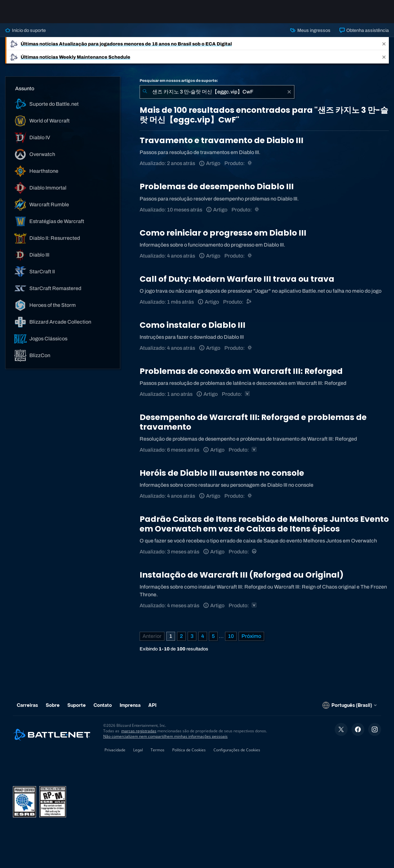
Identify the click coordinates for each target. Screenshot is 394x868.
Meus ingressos (310, 30)
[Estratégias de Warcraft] (248, 394)
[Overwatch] (255, 552)
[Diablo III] (250, 163)
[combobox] (217, 92)
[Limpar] (289, 92)
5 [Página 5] (213, 636)
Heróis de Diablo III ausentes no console (222, 473)
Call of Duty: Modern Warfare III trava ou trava (237, 279)
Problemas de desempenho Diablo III (217, 186)
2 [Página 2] (181, 636)
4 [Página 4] (203, 636)
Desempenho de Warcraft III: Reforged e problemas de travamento (253, 422)
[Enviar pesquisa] (145, 92)
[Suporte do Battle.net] (249, 302)
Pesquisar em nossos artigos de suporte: (179, 81)
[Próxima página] (251, 636)
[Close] (384, 44)
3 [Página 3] (192, 636)
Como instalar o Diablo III (192, 325)
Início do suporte (25, 30)
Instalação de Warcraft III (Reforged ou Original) (242, 575)
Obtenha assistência (364, 30)
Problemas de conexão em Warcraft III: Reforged (241, 371)
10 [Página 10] (231, 636)
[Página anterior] (152, 636)
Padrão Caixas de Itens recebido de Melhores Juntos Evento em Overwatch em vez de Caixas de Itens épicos (264, 524)
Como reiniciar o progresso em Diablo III (223, 233)
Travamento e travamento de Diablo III (222, 140)
